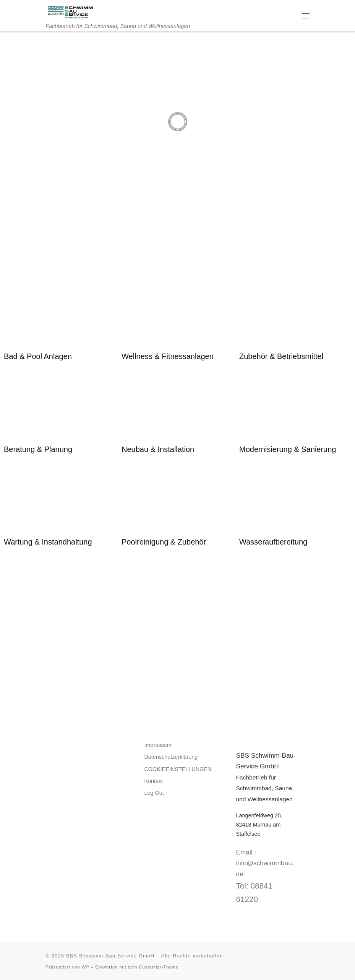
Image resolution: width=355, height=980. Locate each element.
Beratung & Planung (38, 449)
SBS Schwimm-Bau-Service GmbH (110, 956)
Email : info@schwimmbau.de (265, 863)
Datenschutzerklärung (171, 757)
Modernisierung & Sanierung (288, 449)
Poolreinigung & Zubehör (164, 542)
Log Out (154, 793)
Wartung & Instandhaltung (48, 542)
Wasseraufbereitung (273, 542)
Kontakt (153, 781)
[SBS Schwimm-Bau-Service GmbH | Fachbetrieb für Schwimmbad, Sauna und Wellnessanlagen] (70, 11)
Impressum (158, 745)
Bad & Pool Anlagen (38, 356)
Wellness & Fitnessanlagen (168, 356)
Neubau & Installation (158, 449)
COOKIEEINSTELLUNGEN (178, 769)
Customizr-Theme (159, 967)
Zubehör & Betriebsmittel (281, 356)
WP (86, 967)
